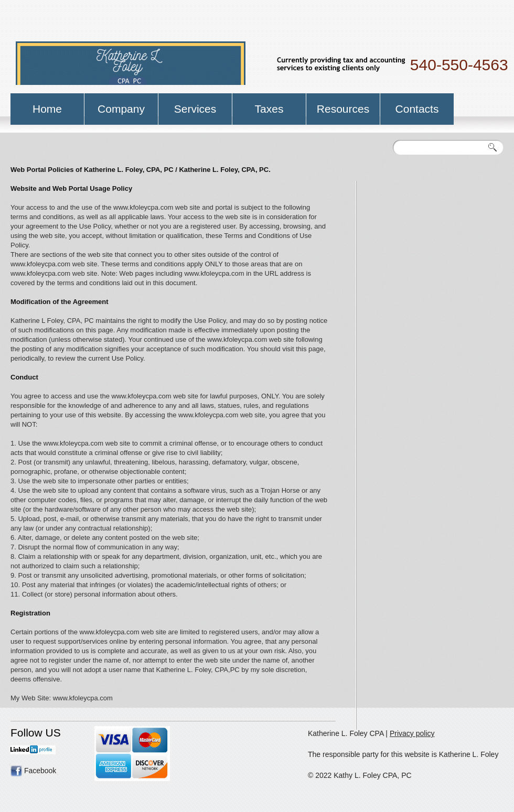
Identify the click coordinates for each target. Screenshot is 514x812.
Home (47, 109)
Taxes (269, 109)
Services (195, 109)
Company (121, 109)
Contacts (417, 109)
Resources (343, 109)
